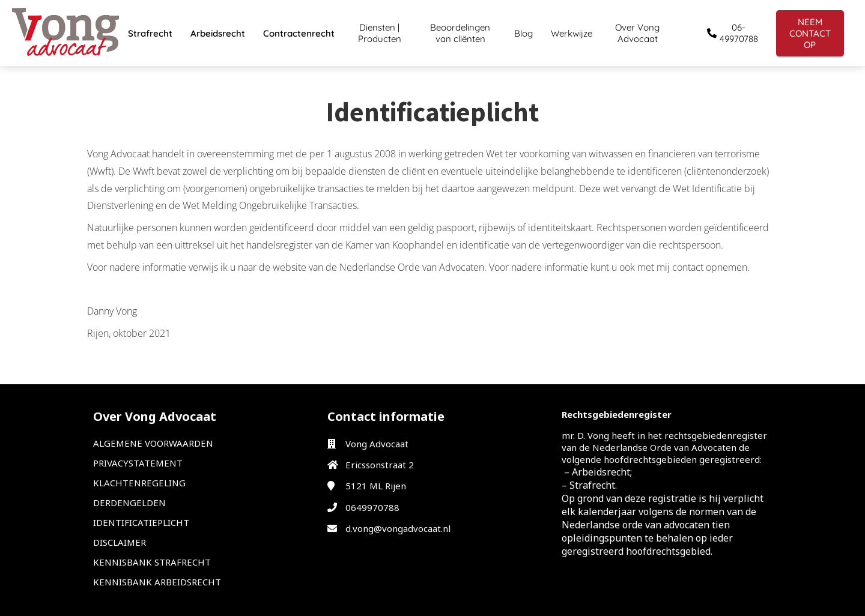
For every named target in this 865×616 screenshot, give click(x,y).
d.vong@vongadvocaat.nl (398, 528)
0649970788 (372, 507)
